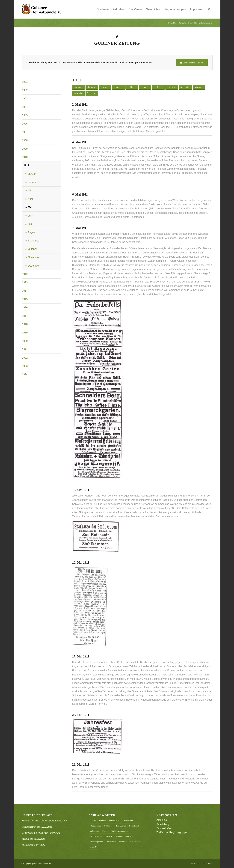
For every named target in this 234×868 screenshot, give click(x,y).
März (105, 87)
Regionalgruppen (175, 9)
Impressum (197, 9)
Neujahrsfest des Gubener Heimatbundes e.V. (44, 821)
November (78, 93)
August (172, 87)
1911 (27, 165)
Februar (92, 87)
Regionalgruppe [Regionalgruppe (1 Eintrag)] (97, 842)
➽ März (29, 191)
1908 (25, 140)
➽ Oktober (31, 249)
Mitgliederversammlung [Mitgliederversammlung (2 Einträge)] (119, 831)
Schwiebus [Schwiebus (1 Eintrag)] (123, 842)
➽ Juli (28, 224)
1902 (25, 90)
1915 (25, 299)
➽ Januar (30, 174)
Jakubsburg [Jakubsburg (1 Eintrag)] (95, 831)
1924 (25, 374)
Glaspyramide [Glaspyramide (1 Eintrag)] (96, 826)
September (185, 87)
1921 (25, 349)
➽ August (30, 232)
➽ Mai (29, 207)
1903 (25, 99)
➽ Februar (31, 182)
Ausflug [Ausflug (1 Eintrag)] (93, 820)
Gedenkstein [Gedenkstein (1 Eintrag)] (128, 820)
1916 (25, 308)
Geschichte (153, 9)
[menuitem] (209, 9)
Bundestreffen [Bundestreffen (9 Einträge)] (115, 820)
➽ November (32, 257)
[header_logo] (42, 9)
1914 (25, 291)
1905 (25, 115)
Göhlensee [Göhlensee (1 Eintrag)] (108, 826)
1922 (25, 358)
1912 (25, 274)
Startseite (103, 9)
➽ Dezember (32, 266)
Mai (132, 87)
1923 (25, 366)
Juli (158, 87)
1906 (25, 124)
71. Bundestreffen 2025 (33, 845)
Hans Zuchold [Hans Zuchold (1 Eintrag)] (121, 826)
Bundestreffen (164, 828)
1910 (25, 157)
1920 (25, 341)
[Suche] (209, 9)
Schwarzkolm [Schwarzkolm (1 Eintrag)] (111, 842)
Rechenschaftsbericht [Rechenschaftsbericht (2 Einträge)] (125, 836)
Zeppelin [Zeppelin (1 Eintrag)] (94, 847)
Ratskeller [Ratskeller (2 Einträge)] (109, 836)
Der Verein (135, 9)
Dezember (92, 93)
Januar (78, 87)
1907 (25, 132)
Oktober (199, 87)
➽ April (29, 199)
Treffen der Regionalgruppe (172, 832)
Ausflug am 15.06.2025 (33, 839)
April (118, 87)
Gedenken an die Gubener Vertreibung (41, 833)
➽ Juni (29, 216)
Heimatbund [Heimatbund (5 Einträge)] (134, 826)
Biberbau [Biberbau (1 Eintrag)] (103, 820)
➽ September (33, 241)
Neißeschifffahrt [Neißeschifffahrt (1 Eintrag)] (96, 836)
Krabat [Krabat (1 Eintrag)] (105, 831)
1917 (25, 316)
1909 (25, 149)
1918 (25, 324)
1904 (25, 107)
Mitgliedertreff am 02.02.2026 (37, 827)
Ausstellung (163, 824)
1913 (25, 282)
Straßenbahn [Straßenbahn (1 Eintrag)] (135, 842)
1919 (25, 333)
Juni (145, 87)
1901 (25, 82)
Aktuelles (119, 9)
